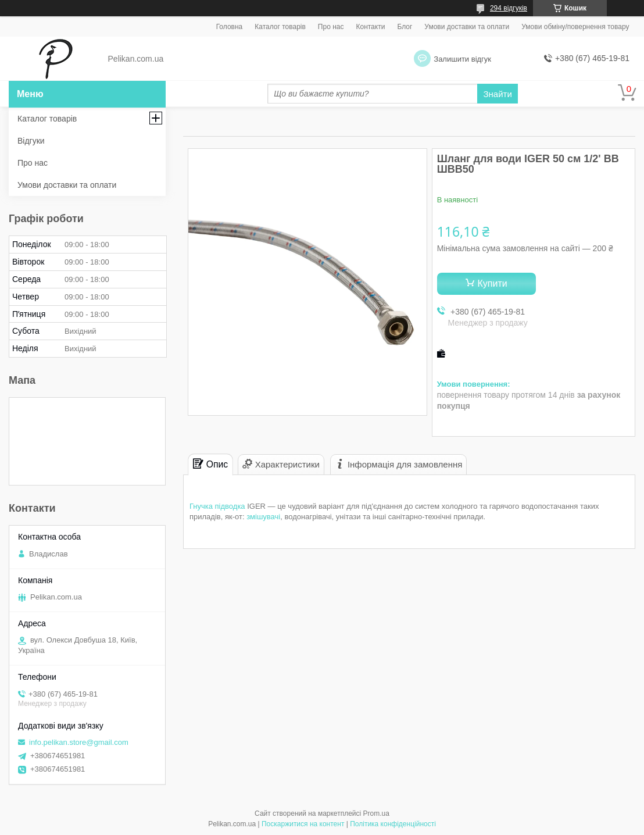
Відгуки (31, 141)
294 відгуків (509, 8)
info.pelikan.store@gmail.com (79, 742)
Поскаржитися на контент (303, 824)
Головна (230, 27)
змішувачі (263, 517)
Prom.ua (376, 813)
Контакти (370, 27)
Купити (493, 283)
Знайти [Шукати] (497, 94)
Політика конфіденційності (393, 824)
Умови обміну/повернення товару (575, 27)
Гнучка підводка (217, 506)
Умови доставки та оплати (467, 27)
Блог (405, 27)
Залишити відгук (462, 59)
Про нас (331, 27)
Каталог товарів (280, 27)
